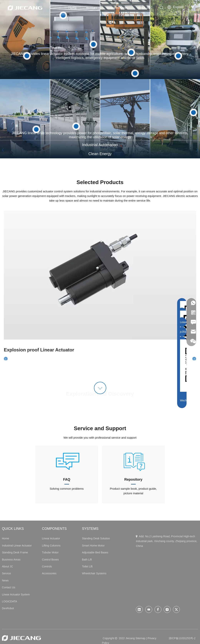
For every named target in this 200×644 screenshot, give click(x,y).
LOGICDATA (10, 601)
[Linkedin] (139, 609)
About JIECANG (148, 8)
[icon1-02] (67, 461)
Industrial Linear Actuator (17, 546)
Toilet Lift (87, 566)
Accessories (49, 573)
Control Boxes (50, 560)
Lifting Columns (51, 546)
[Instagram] (167, 609)
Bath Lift (87, 560)
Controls (47, 566)
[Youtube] (149, 609)
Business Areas (117, 8)
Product (92, 8)
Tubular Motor (50, 552)
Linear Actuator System (16, 594)
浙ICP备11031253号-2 (182, 638)
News (5, 580)
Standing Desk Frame (15, 552)
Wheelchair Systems (94, 573)
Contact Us (9, 587)
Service (6, 573)
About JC (7, 566)
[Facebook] (158, 609)
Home (73, 8)
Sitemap (140, 638)
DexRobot (8, 608)
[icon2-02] (133, 461)
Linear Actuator (51, 538)
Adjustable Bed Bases (95, 552)
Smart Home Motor (93, 546)
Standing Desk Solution (96, 538)
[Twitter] (176, 609)
